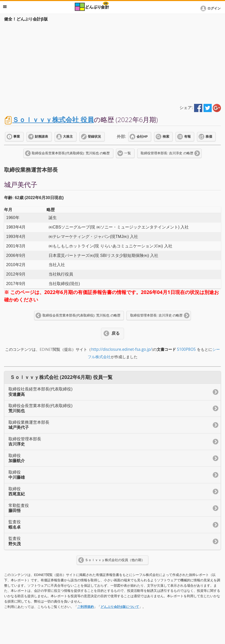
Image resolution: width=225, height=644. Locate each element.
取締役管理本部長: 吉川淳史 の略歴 (167, 153)
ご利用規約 (86, 607)
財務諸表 (41, 137)
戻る (116, 333)
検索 (166, 137)
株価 (209, 137)
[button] (211, 8)
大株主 (68, 137)
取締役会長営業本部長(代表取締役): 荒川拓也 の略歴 (71, 153)
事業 (17, 137)
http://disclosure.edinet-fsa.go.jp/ (121, 349)
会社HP (142, 137)
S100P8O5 (186, 349)
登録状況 (94, 137)
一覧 (128, 153)
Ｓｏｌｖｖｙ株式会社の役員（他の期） (115, 560)
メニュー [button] (5, 7)
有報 (187, 137)
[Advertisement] (112, 62)
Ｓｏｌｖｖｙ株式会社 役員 (53, 120)
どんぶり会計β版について (120, 607)
